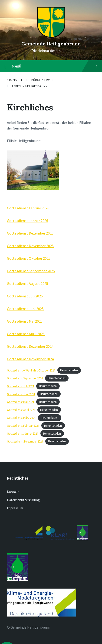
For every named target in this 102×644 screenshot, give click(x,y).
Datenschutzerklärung (23, 500)
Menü (54, 66)
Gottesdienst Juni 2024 (21, 394)
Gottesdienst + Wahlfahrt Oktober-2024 (31, 370)
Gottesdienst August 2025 (28, 283)
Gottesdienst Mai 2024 (20, 402)
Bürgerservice (43, 80)
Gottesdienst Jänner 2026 (28, 221)
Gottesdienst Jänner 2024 (23, 433)
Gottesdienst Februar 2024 (23, 426)
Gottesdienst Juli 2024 (20, 386)
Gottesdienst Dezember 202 (29, 233)
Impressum (15, 508)
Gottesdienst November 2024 (30, 359)
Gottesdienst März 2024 (21, 418)
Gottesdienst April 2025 (26, 334)
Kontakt (13, 492)
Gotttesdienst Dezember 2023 (25, 441)
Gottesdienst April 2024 (21, 410)
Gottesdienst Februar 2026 (28, 208)
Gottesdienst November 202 (29, 246)
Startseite (15, 80)
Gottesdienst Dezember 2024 (30, 346)
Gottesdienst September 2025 (31, 271)
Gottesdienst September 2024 (25, 378)
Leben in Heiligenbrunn (30, 86)
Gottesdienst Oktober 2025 (29, 258)
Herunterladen (69, 370)
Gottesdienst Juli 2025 (25, 296)
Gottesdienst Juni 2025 (25, 309)
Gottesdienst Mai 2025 (25, 321)
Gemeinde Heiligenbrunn (51, 44)
